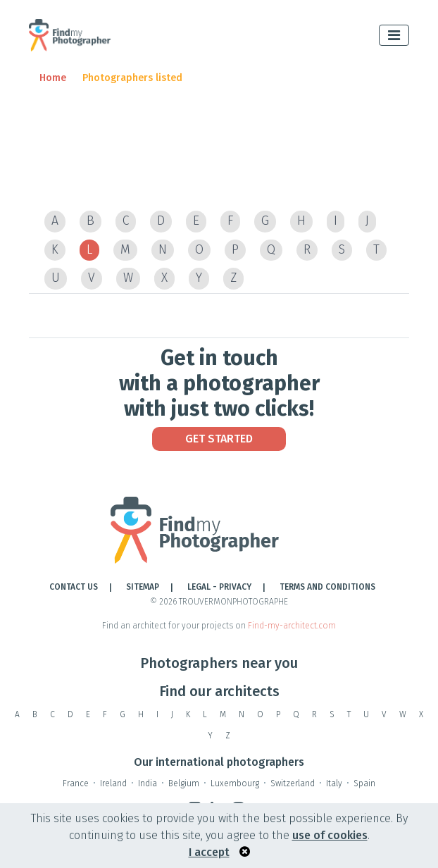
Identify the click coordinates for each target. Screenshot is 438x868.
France (76, 783)
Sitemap (143, 587)
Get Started (219, 439)
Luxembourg (235, 783)
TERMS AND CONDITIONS (327, 587)
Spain (364, 783)
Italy (334, 783)
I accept (209, 852)
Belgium (184, 783)
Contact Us (74, 587)
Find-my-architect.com (292, 626)
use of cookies (330, 835)
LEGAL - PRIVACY (219, 587)
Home (53, 78)
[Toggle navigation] (394, 35)
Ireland (113, 783)
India (148, 783)
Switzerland (293, 783)
